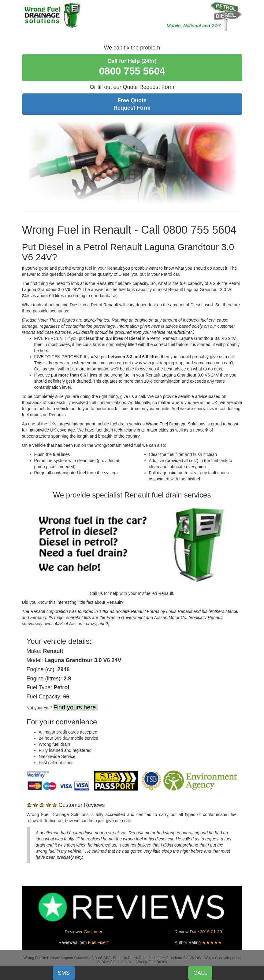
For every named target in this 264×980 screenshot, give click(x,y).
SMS (64, 973)
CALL (200, 973)
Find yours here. (75, 707)
